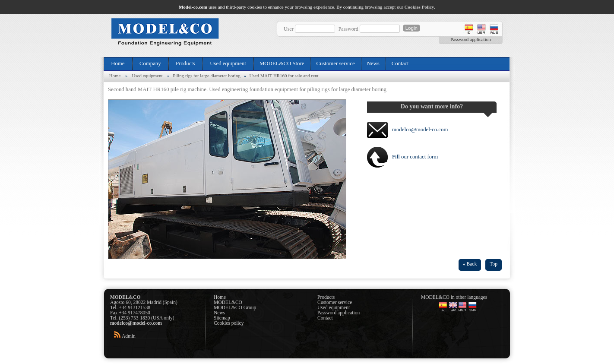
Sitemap (222, 318)
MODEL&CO (228, 302)
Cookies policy (229, 323)
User (289, 29)
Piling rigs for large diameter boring (207, 76)
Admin (129, 336)
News (373, 63)
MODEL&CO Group (235, 307)
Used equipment (228, 63)
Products (185, 63)
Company (150, 63)
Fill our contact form (415, 157)
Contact (400, 63)
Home (118, 63)
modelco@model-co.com (420, 130)
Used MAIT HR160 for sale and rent (284, 76)
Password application (470, 39)
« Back (470, 264)
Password (348, 29)
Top (494, 264)
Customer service (335, 63)
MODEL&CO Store (282, 63)
